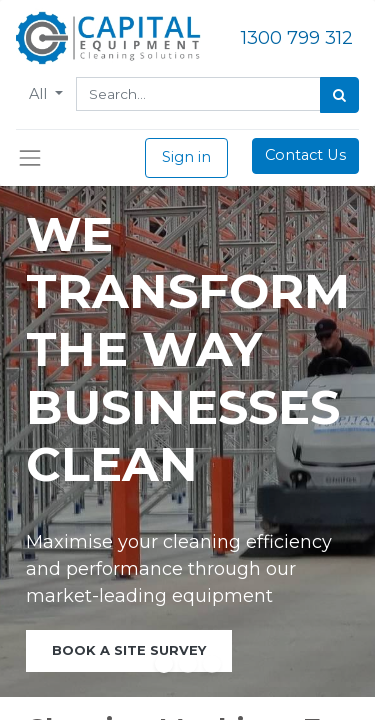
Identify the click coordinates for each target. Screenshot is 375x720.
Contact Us (305, 155)
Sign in (186, 157)
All (40, 94)
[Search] (339, 95)
